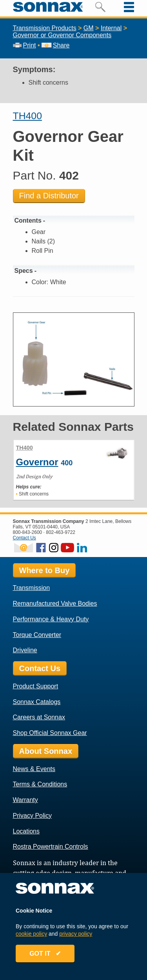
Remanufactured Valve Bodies (55, 603)
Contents (28, 220)
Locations (26, 831)
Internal (111, 28)
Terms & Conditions (40, 784)
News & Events (34, 769)
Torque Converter (37, 635)
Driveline (25, 650)
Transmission (32, 588)
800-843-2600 (28, 532)
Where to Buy (44, 570)
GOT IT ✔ (45, 954)
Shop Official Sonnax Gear (50, 733)
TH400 (27, 116)
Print (24, 45)
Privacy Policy (33, 816)
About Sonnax (46, 751)
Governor (37, 462)
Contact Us (24, 538)
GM (89, 28)
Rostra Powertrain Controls (51, 847)
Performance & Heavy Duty (51, 619)
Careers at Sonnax (39, 717)
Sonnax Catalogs (37, 702)
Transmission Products (45, 28)
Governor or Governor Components (62, 35)
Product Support (36, 686)
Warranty (25, 800)
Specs (24, 271)
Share (55, 45)
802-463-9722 (61, 532)
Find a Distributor (49, 196)
